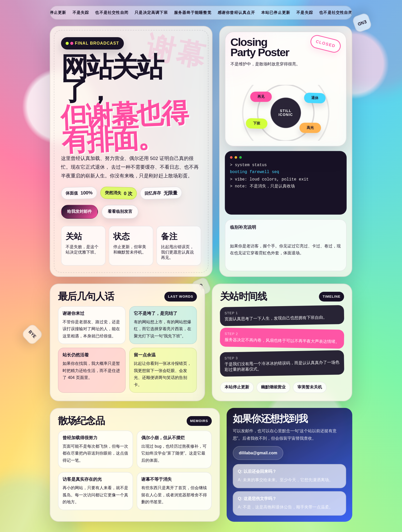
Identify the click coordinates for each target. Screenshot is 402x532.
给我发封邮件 (79, 211)
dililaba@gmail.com (258, 453)
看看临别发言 (120, 211)
